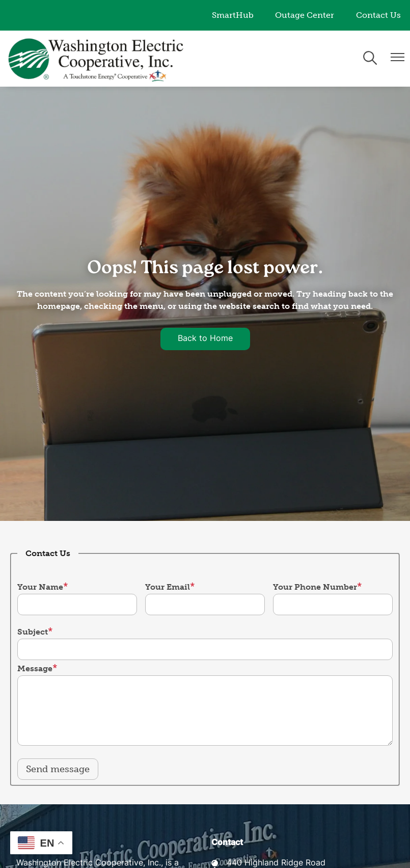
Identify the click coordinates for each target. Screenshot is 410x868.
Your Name (40, 587)
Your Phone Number (315, 587)
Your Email (168, 587)
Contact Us (378, 15)
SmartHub (233, 15)
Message (35, 668)
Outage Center (305, 15)
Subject (33, 632)
